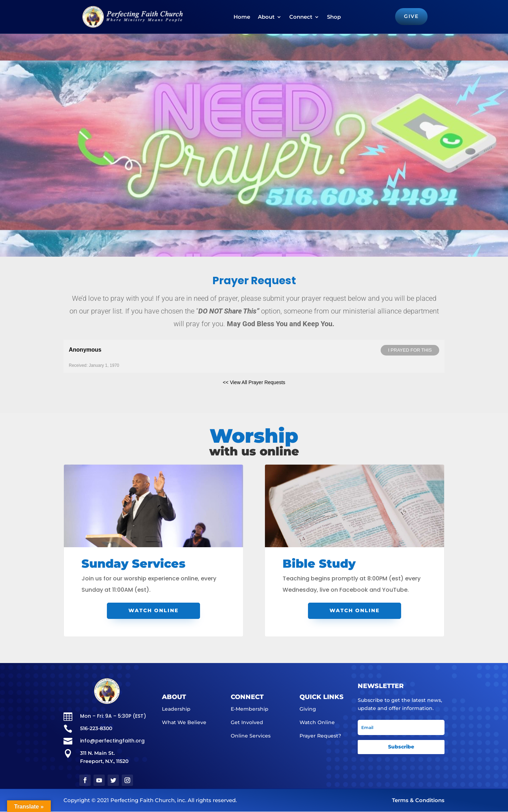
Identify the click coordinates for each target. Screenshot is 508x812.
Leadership (176, 709)
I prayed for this (410, 350)
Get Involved (247, 722)
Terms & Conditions (418, 801)
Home (241, 17)
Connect (300, 17)
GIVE (411, 16)
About (266, 17)
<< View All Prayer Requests (254, 383)
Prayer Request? (320, 736)
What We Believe (184, 722)
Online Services (251, 736)
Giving (308, 709)
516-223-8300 (96, 728)
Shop (334, 17)
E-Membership (250, 709)
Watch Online (153, 610)
